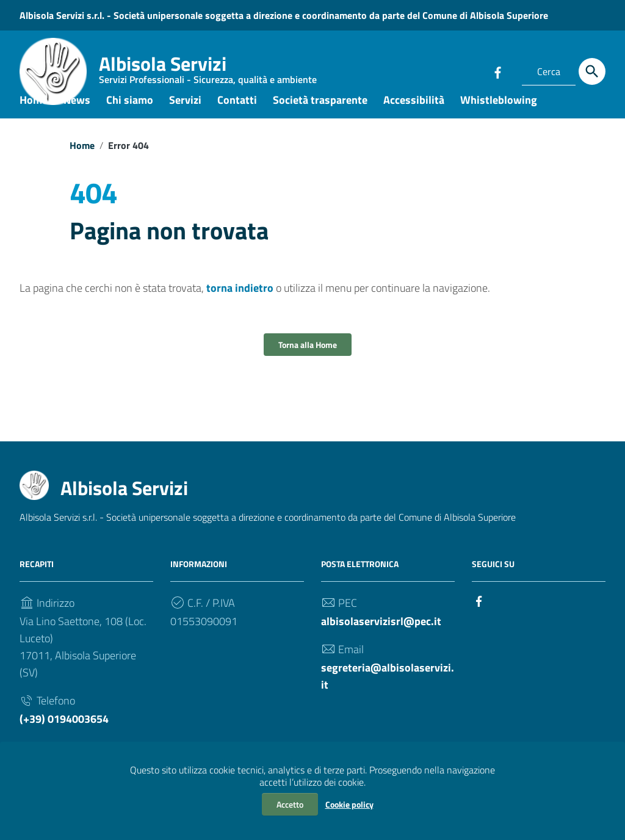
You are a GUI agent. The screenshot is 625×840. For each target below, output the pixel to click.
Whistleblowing (499, 118)
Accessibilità (414, 118)
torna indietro (240, 307)
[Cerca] (592, 71)
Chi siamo (130, 118)
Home (34, 118)
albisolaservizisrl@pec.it (381, 640)
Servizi (185, 118)
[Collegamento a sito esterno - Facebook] (497, 71)
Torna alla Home (308, 364)
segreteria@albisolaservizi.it (388, 695)
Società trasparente (320, 118)
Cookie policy (349, 804)
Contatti (237, 118)
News (77, 118)
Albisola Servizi (208, 70)
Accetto (290, 804)
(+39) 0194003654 (64, 738)
